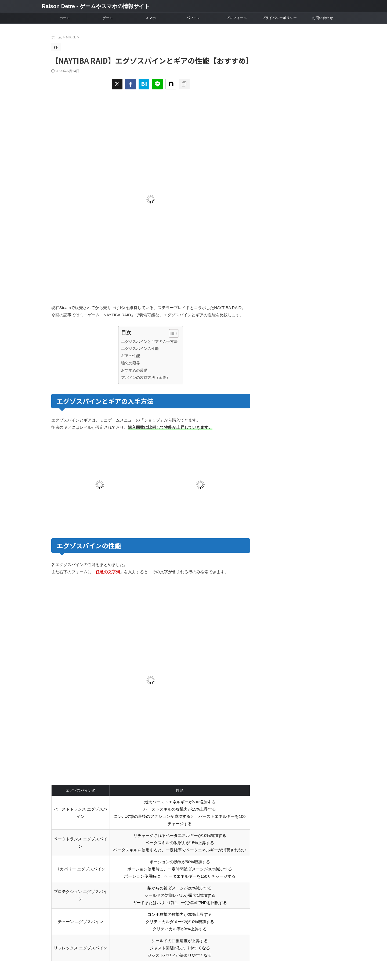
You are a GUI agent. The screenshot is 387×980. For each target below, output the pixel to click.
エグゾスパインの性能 (140, 349)
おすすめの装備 (134, 370)
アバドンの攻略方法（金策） (146, 378)
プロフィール (236, 18)
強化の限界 (131, 363)
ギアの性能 (131, 356)
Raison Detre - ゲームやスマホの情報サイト (96, 6)
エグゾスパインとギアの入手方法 (149, 342)
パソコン (193, 18)
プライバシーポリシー (279, 18)
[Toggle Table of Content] (171, 333)
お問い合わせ (323, 18)
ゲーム (108, 18)
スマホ (151, 18)
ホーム (65, 18)
